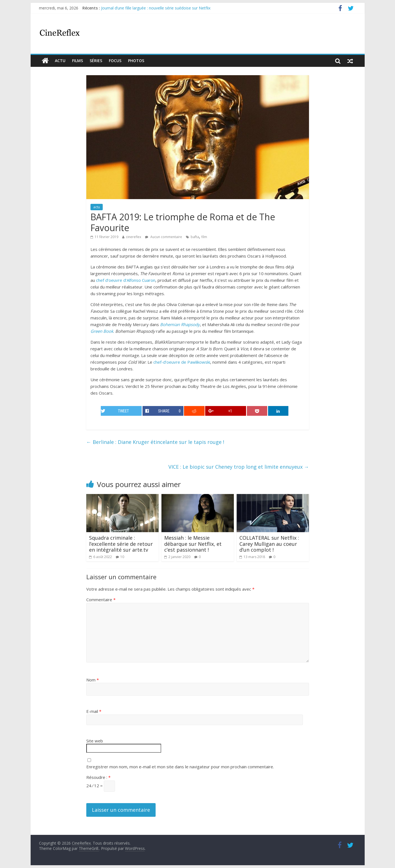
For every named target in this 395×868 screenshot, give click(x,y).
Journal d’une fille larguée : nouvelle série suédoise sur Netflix (156, 8)
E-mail (94, 711)
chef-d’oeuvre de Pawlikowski (182, 362)
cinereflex (133, 237)
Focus (115, 61)
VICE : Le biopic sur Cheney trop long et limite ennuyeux (239, 467)
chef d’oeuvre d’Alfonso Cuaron (126, 280)
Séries (96, 61)
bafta (195, 237)
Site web (95, 741)
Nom (93, 680)
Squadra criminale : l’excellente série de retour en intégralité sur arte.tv (121, 544)
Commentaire (101, 600)
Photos (136, 61)
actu (60, 61)
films (78, 61)
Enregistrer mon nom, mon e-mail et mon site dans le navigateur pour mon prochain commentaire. (180, 767)
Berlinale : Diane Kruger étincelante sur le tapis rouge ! (155, 442)
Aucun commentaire (164, 237)
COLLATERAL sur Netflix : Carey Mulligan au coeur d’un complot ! (269, 544)
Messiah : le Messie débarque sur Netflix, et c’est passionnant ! (193, 544)
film (204, 237)
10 (122, 557)
